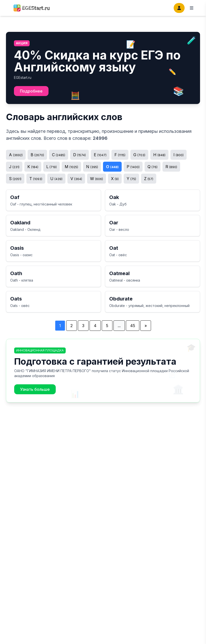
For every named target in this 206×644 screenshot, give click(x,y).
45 (133, 326)
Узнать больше (35, 389)
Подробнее (31, 91)
